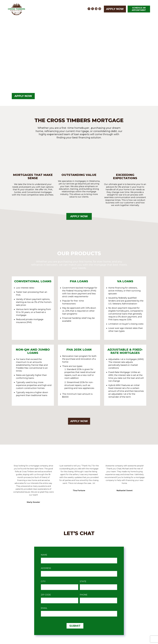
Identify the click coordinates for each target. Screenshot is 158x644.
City (43, 581)
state (83, 581)
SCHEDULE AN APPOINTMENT (139, 9)
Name (44, 555)
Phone (84, 595)
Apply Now (115, 9)
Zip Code (46, 595)
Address (46, 568)
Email (44, 608)
